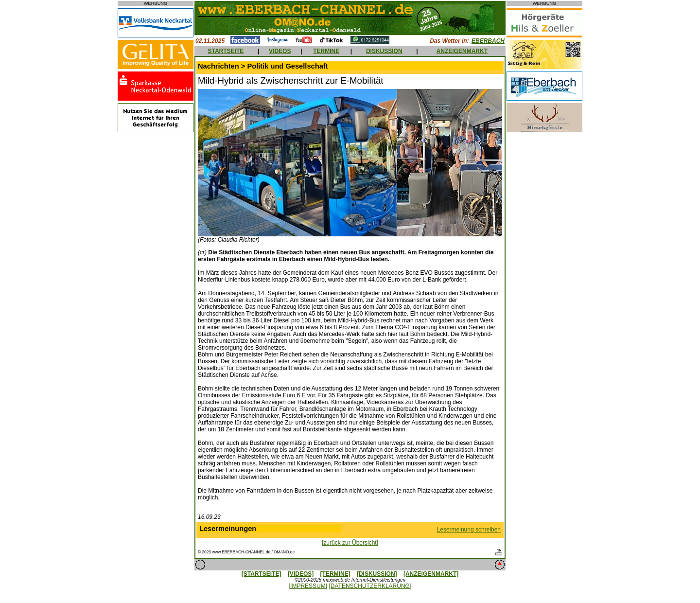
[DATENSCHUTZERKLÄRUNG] (370, 586)
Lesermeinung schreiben (469, 530)
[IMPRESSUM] (308, 586)
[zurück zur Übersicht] (350, 543)
